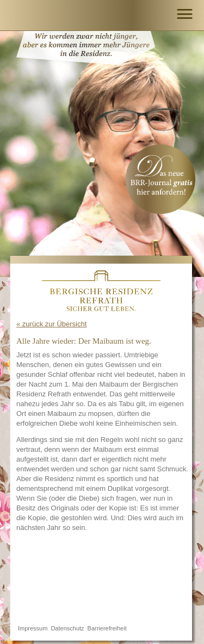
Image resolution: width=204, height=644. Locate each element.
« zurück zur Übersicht (51, 324)
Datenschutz (67, 628)
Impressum (33, 628)
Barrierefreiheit (107, 628)
